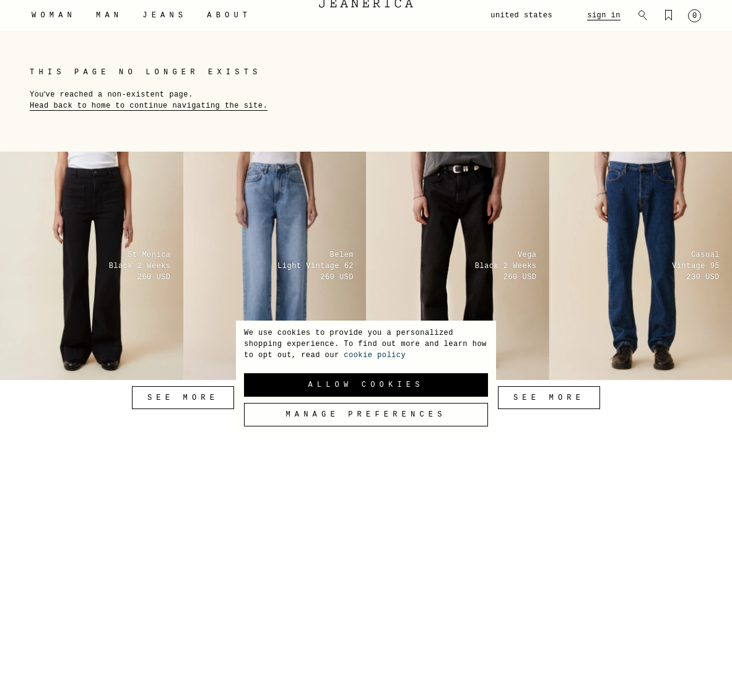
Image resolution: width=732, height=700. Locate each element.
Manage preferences (366, 415)
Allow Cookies (366, 385)
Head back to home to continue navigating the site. (149, 106)
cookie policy (375, 355)
